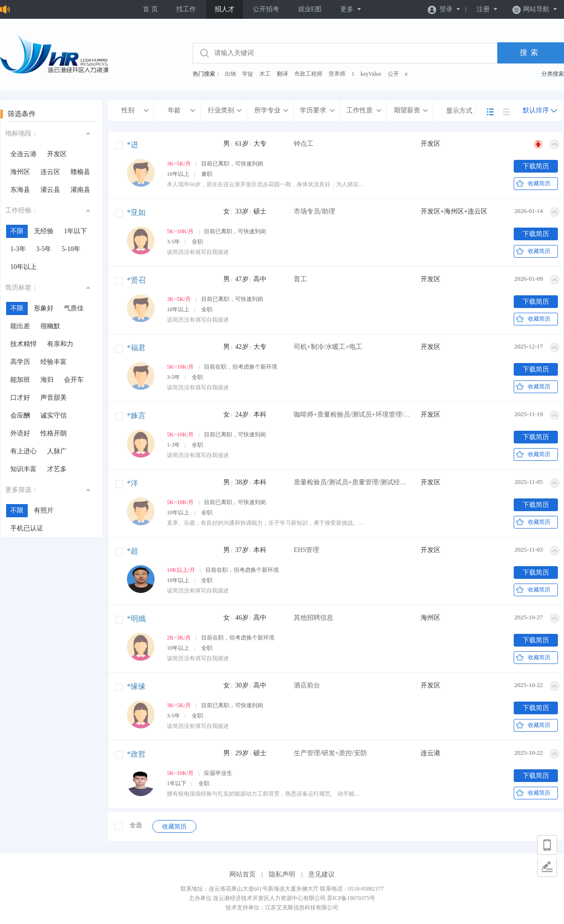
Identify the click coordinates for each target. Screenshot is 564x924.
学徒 (248, 74)
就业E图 (310, 9)
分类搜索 (553, 74)
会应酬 (20, 415)
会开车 (74, 380)
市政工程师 (308, 74)
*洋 (133, 483)
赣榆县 (80, 172)
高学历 (20, 362)
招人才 (225, 9)
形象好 (44, 308)
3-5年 (44, 249)
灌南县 (80, 190)
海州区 (20, 172)
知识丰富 (23, 469)
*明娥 (136, 619)
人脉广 (57, 451)
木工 (265, 74)
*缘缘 (136, 686)
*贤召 (136, 280)
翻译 (282, 74)
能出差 (20, 326)
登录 (444, 9)
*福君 (136, 348)
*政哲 (136, 754)
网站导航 (535, 9)
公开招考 (266, 9)
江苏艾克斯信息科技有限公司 (302, 908)
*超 (133, 551)
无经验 (44, 231)
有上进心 (23, 451)
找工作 (186, 9)
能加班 (20, 380)
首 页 (150, 9)
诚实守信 (54, 415)
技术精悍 (23, 344)
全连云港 (23, 154)
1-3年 (18, 249)
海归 (47, 380)
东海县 (20, 190)
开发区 (57, 154)
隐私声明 (282, 874)
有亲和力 (60, 344)
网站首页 (243, 874)
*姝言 (136, 415)
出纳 (230, 74)
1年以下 (75, 231)
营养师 (337, 74)
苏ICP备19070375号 (351, 898)
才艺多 (57, 469)
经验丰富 (54, 362)
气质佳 (74, 308)
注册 (487, 9)
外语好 (20, 433)
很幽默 (50, 326)
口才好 (20, 398)
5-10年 (71, 249)
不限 (17, 231)
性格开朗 (54, 433)
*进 (133, 145)
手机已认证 (27, 528)
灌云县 (50, 190)
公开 (393, 74)
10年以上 (23, 267)
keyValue (371, 74)
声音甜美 (54, 398)
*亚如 (136, 212)
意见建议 (321, 874)
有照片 (44, 510)
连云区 (50, 172)
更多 (351, 9)
